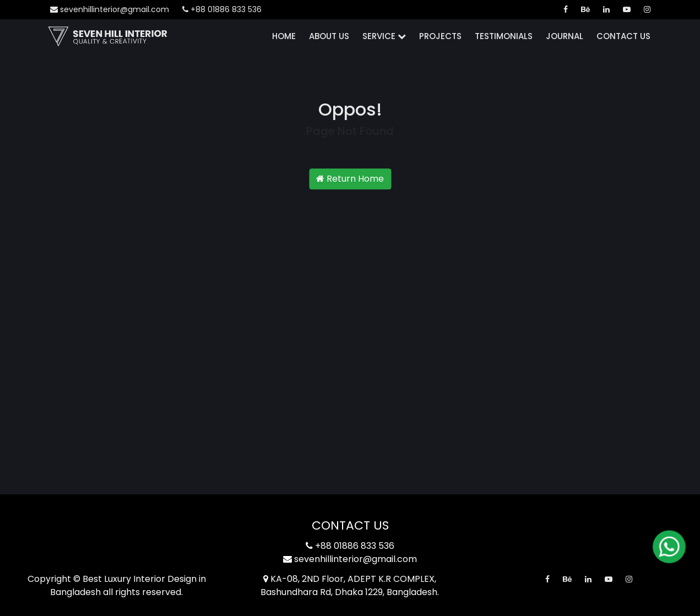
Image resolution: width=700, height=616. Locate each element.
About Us (329, 36)
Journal (565, 36)
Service (384, 36)
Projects (440, 36)
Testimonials (504, 36)
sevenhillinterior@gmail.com (110, 9)
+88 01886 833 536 (222, 9)
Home (284, 36)
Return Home (350, 179)
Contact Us (623, 36)
